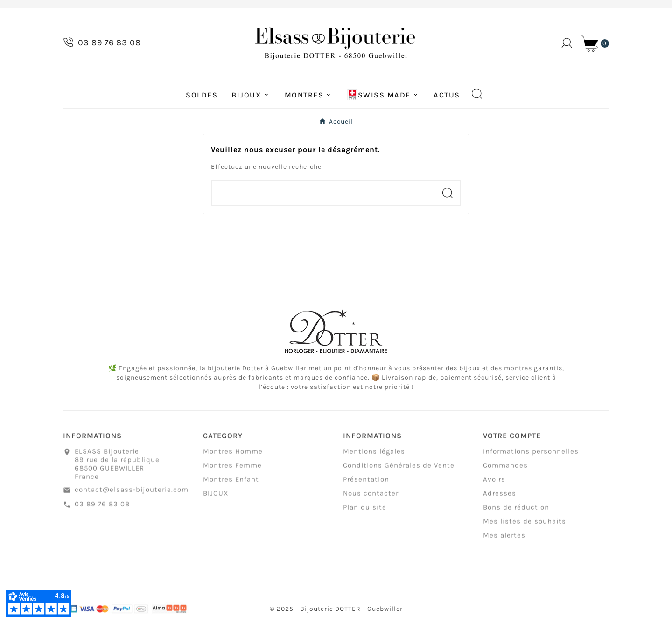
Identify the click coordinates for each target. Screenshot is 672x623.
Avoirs (494, 482)
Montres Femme (232, 468)
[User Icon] (567, 43)
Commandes (505, 468)
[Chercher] (323, 193)
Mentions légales (374, 454)
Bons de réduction (516, 510)
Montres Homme (233, 454)
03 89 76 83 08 (102, 506)
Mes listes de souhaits (525, 524)
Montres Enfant (231, 482)
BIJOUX (216, 496)
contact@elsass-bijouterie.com (132, 492)
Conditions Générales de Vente (399, 468)
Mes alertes (504, 538)
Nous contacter (371, 496)
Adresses (500, 496)
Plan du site (365, 510)
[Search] (448, 193)
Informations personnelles (531, 454)
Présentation (366, 482)
